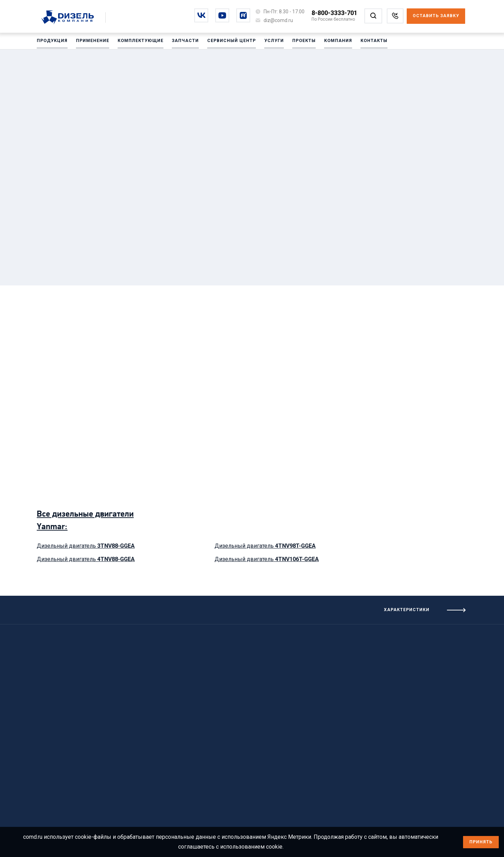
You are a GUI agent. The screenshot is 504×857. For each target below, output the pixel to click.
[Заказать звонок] (395, 16)
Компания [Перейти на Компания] (337, 42)
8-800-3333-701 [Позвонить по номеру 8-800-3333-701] (334, 13)
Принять (481, 842)
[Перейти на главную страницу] (71, 18)
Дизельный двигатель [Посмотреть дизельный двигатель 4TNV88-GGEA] (86, 559)
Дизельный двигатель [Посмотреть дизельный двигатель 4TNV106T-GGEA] (267, 559)
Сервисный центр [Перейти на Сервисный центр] (231, 42)
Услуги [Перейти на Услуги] (273, 42)
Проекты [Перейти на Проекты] (303, 42)
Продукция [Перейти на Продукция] (52, 42)
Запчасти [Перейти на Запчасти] (185, 42)
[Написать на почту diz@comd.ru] (278, 20)
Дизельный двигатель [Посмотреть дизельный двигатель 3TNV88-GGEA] (86, 546)
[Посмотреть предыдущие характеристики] (126, 607)
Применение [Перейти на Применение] (93, 42)
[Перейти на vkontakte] (201, 15)
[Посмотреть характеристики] (378, 610)
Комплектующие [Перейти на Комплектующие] (140, 42)
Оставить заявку (436, 16)
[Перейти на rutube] (243, 15)
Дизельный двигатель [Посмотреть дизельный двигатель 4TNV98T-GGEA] (265, 546)
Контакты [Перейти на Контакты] (373, 42)
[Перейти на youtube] (222, 15)
